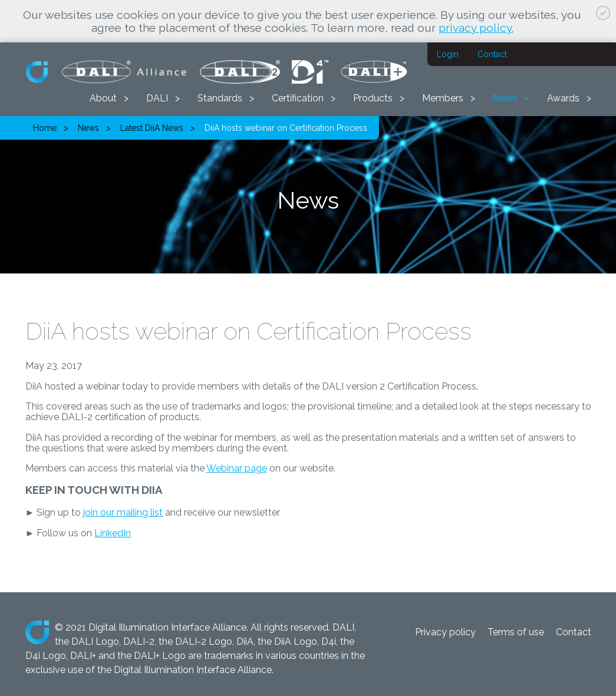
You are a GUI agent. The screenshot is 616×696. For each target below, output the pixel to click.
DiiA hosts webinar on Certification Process (286, 128)
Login (448, 54)
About (103, 98)
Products (373, 98)
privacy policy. (476, 28)
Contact (492, 54)
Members (443, 98)
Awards (563, 98)
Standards (220, 98)
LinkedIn (113, 533)
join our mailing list (123, 512)
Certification (298, 98)
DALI (157, 98)
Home (45, 128)
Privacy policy (445, 632)
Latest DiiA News (152, 128)
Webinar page (237, 468)
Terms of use (516, 632)
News (505, 98)
